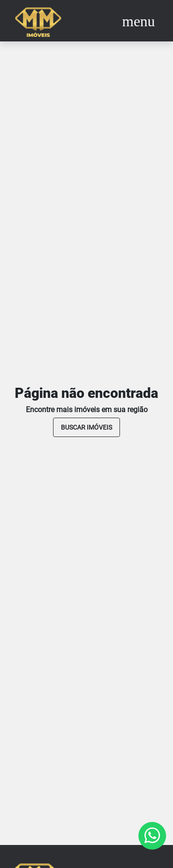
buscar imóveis (86, 427)
